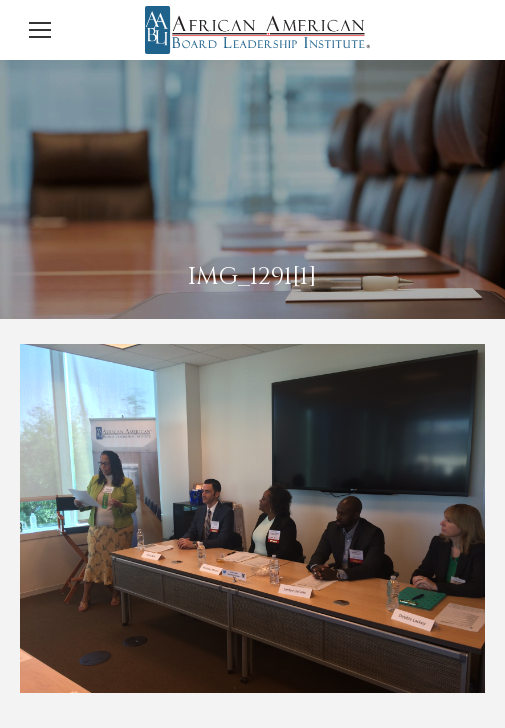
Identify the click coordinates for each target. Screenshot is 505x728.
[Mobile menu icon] (40, 30)
